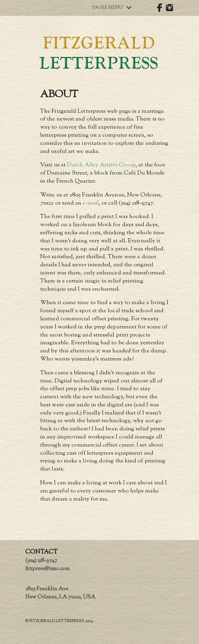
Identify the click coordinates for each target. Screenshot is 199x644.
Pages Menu (112, 8)
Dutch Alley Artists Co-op (101, 165)
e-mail (91, 203)
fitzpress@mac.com (47, 569)
